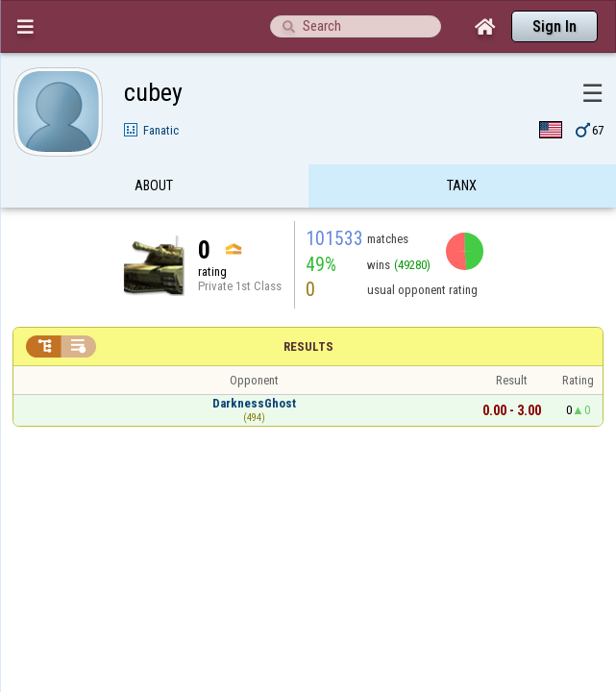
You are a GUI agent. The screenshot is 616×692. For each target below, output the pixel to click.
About (154, 148)
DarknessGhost (254, 366)
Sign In (554, 26)
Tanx (462, 148)
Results (308, 309)
